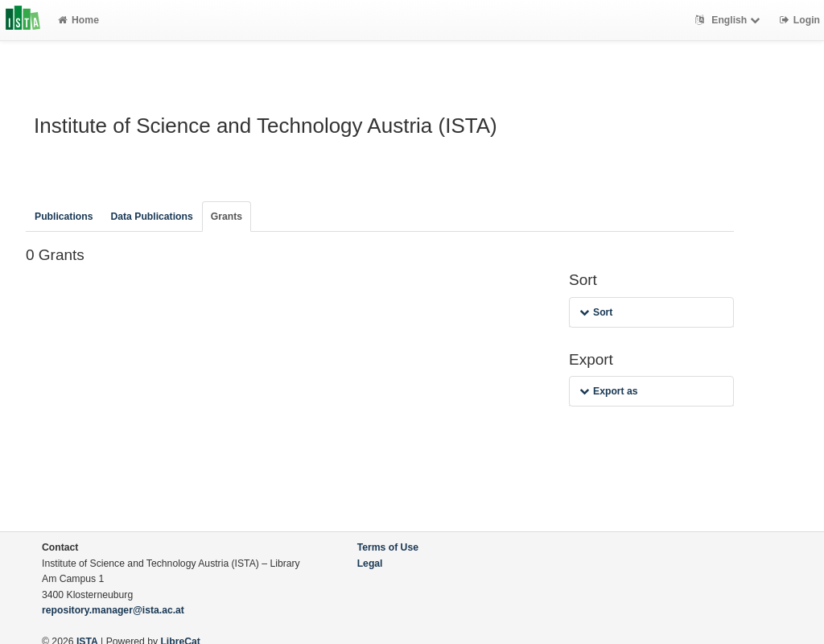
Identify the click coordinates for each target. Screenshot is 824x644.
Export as (609, 391)
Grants (227, 217)
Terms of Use (388, 547)
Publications (64, 217)
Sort (596, 312)
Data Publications (151, 217)
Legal (370, 563)
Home (78, 20)
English (729, 20)
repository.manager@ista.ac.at (113, 610)
